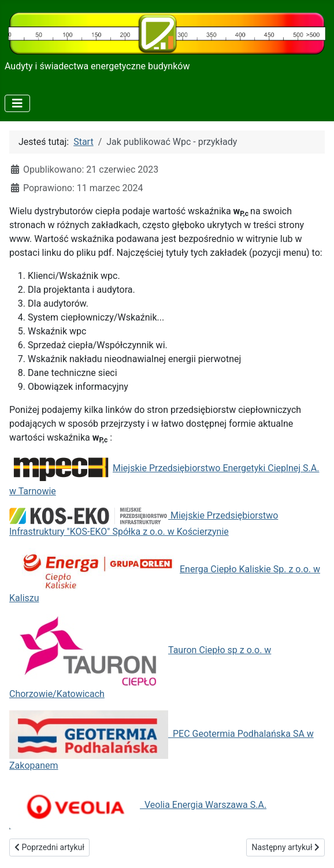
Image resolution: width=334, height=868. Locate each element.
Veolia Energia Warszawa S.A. (138, 805)
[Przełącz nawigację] (17, 103)
